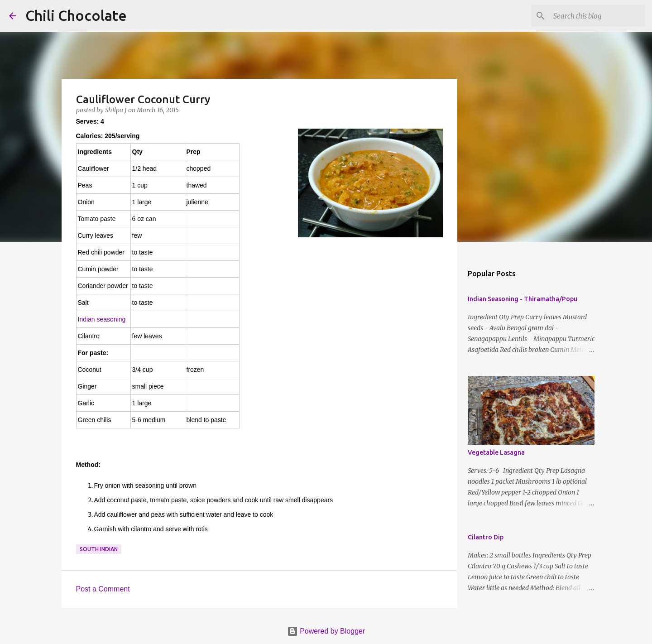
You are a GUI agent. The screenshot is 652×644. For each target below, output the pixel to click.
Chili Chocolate (76, 15)
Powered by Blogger (326, 631)
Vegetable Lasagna (496, 452)
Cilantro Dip (486, 537)
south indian (99, 549)
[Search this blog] (597, 16)
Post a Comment (103, 589)
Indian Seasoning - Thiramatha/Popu (523, 299)
